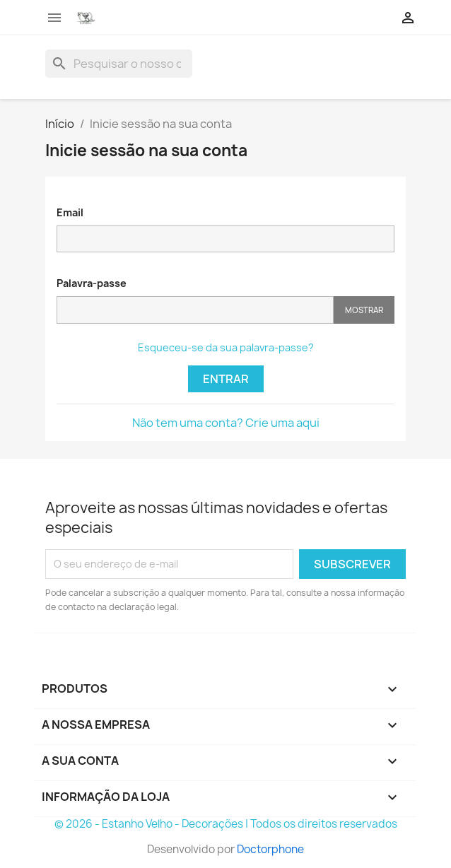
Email (70, 212)
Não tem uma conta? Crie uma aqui (226, 423)
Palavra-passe (92, 283)
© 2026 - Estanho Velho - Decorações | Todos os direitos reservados (226, 824)
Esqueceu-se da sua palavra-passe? (226, 347)
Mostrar (364, 310)
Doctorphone (270, 849)
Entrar (226, 379)
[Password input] (195, 310)
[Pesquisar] (119, 64)
